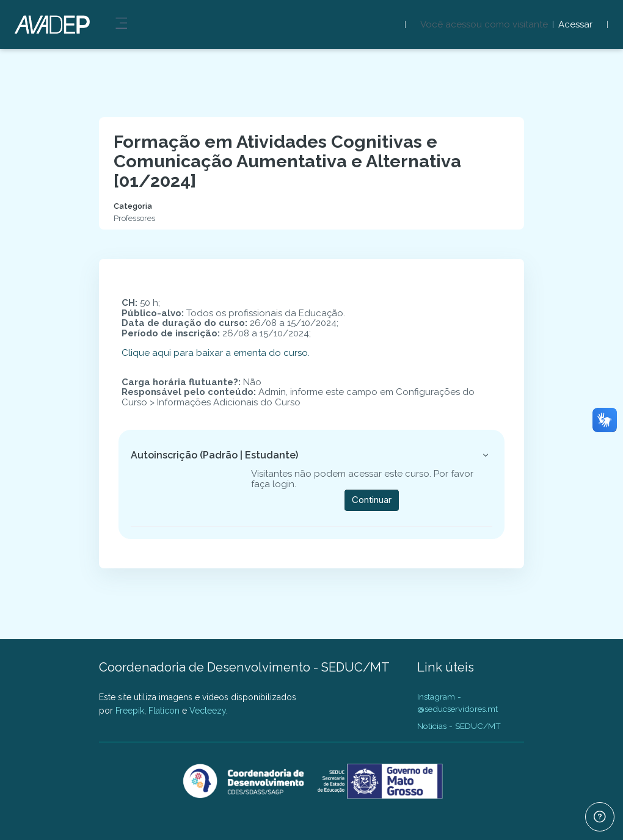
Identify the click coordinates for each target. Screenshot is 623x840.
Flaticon (164, 711)
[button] (486, 455)
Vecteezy (208, 711)
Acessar (575, 25)
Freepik (130, 711)
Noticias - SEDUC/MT (459, 726)
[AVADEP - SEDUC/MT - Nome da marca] (50, 24)
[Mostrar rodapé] (600, 817)
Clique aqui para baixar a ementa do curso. (216, 353)
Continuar (372, 500)
